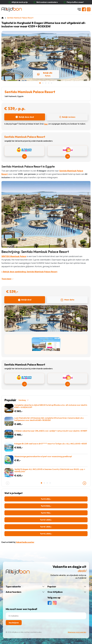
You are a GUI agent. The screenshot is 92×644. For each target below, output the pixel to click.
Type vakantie (13, 587)
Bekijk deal (25, 300)
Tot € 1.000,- (46, 520)
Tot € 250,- (46, 499)
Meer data (67, 300)
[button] (40, 83)
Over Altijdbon (55, 592)
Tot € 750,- (46, 513)
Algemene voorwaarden (77, 632)
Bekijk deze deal (25, 117)
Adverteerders (14, 592)
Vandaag (24, 400)
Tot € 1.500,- (46, 527)
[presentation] (8, 483)
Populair (52, 587)
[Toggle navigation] (79, 9)
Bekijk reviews (67, 117)
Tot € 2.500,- (46, 534)
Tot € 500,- (46, 506)
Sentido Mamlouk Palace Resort (30, 92)
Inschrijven (14, 623)
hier (46, 124)
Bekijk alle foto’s (45, 74)
